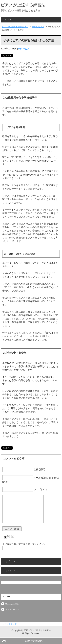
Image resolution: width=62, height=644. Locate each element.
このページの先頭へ (34, 641)
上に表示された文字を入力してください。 (24, 544)
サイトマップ (11, 624)
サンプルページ (12, 604)
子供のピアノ (25, 49)
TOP (15, 27)
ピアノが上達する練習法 (23, 5)
